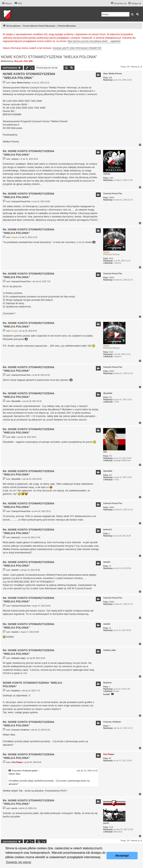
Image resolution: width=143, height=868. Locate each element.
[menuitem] (18, 3)
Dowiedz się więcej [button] (19, 862)
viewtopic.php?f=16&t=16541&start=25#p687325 (77, 48)
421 (111, 397)
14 (110, 566)
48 (110, 758)
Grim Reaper (109, 754)
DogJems (107, 683)
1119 (111, 827)
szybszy (107, 174)
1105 (111, 178)
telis (105, 452)
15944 (112, 198)
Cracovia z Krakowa (112, 722)
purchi (106, 823)
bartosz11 (108, 530)
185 (111, 78)
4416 (111, 258)
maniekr (107, 562)
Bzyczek (18, 61)
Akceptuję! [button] (122, 856)
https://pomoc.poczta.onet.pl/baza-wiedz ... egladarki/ (94, 41)
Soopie (106, 252)
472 (111, 456)
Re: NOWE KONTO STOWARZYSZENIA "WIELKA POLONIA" (28, 153)
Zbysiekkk (108, 393)
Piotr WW (28, 61)
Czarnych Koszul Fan (113, 194)
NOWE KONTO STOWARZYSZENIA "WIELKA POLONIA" (49, 57)
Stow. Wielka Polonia (112, 74)
